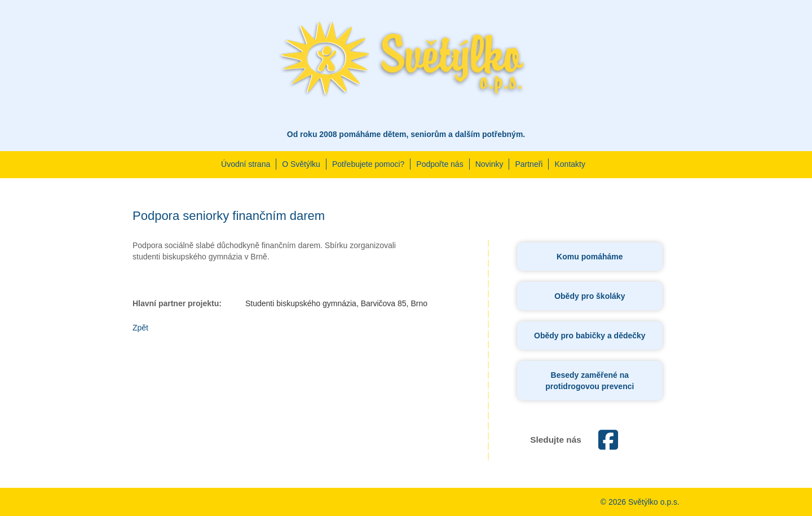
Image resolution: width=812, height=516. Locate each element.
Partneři (529, 164)
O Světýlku (301, 164)
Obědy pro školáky (590, 296)
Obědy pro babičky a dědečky (590, 336)
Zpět (140, 328)
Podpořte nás (440, 164)
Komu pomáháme (590, 257)
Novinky (489, 164)
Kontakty (570, 164)
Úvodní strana (246, 164)
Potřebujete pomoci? (368, 164)
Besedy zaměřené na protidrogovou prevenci (590, 381)
